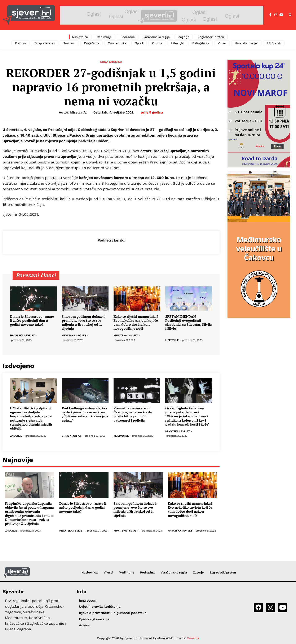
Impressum (88, 600)
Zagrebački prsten (211, 37)
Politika (20, 43)
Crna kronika (117, 43)
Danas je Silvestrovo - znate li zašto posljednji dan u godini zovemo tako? (32, 321)
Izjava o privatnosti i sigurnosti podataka (113, 613)
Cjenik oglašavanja (94, 619)
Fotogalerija (201, 43)
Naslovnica (80, 37)
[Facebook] (270, 15)
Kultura (157, 43)
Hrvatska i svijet (246, 43)
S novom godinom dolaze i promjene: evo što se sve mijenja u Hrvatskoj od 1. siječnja (83, 323)
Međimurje (104, 37)
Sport (139, 43)
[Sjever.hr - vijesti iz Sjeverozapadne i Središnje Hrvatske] (29, 15)
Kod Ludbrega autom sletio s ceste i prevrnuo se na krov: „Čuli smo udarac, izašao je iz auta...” (85, 414)
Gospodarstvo (45, 43)
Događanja (92, 43)
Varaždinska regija (156, 37)
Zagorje (184, 37)
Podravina (128, 37)
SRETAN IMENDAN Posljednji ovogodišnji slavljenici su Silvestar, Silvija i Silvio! (189, 323)
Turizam (69, 43)
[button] (290, 15)
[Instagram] (276, 15)
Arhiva (84, 625)
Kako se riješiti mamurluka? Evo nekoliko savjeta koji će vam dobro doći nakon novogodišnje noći (136, 323)
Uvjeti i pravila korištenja (100, 607)
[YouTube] (281, 15)
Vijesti (108, 572)
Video (222, 43)
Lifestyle (177, 43)
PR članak (274, 43)
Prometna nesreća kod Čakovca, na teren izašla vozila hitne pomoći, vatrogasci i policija (133, 414)
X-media (193, 638)
